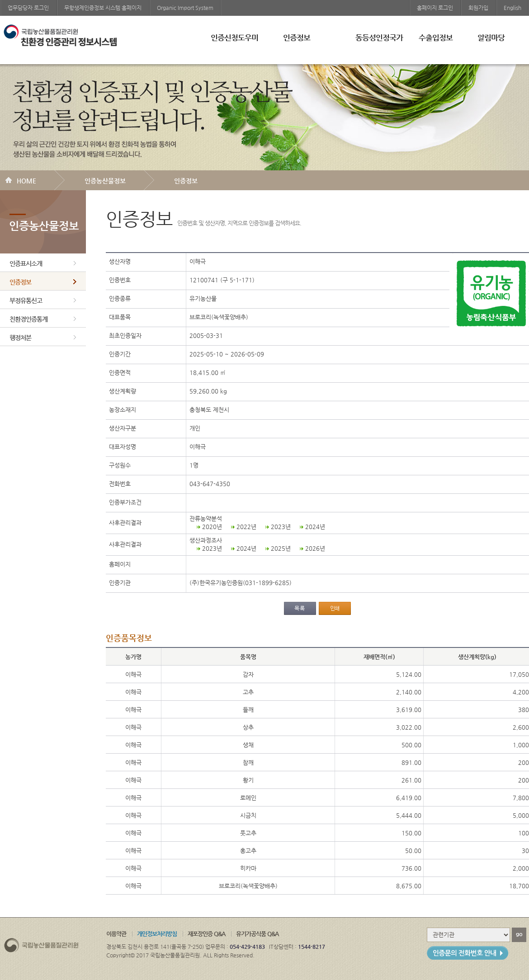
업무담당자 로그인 (28, 8)
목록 (300, 608)
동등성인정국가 (379, 38)
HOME (26, 181)
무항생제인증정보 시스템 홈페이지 (103, 8)
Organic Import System (185, 8)
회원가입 (478, 8)
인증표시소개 (26, 263)
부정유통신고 (26, 300)
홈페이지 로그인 (435, 8)
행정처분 (20, 338)
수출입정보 (436, 38)
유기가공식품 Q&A (257, 934)
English (512, 8)
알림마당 (491, 38)
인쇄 (335, 608)
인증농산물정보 (105, 181)
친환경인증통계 (28, 319)
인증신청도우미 (234, 38)
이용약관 (116, 934)
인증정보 (297, 38)
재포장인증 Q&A (206, 934)
